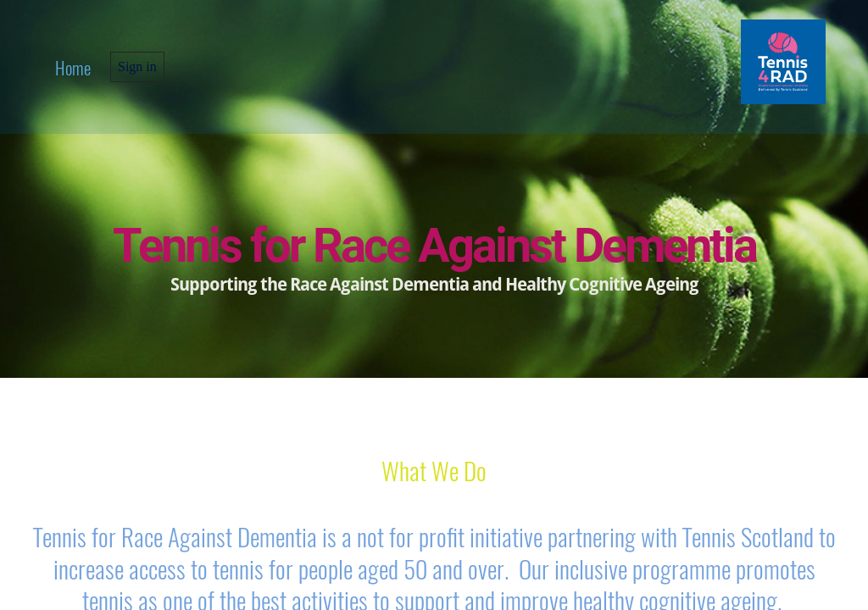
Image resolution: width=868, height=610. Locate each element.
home (73, 67)
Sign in (137, 67)
